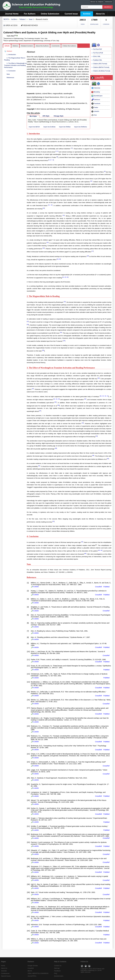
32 (54, 399)
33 (56, 399)
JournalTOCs (32, 976)
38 (56, 448)
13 (44, 208)
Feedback (57, 971)
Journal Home (12, 14)
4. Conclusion (11, 71)
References (10, 78)
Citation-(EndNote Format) (102, 71)
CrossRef (99, 587)
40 (108, 459)
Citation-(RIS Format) (100, 64)
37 (40, 411)
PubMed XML (98, 60)
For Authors (30, 14)
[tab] (7, 46)
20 (60, 259)
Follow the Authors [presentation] (69, 46)
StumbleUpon (97, 96)
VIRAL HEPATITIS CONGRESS (38, 973)
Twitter (95, 107)
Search (108, 7)
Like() (100, 78)
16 (44, 248)
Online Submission (50, 14)
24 (28, 325)
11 (49, 205)
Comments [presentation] (56, 46)
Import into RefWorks (80, 127)
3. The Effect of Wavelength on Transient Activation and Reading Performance (15, 65)
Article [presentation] (7, 46)
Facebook (96, 104)
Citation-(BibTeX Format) (101, 67)
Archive (87, 14)
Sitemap (57, 968)
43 (99, 550)
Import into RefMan (65, 127)
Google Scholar (33, 966)
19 (58, 259)
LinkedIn (95, 111)
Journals (4, 971)
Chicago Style (59, 116)
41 (39, 466)
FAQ (56, 973)
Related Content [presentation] (27, 46)
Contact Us (58, 966)
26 (99, 378)
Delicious (96, 100)
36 (59, 405)
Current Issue (71, 14)
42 (82, 542)
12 (51, 205)
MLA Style (33, 116)
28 (101, 396)
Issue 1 (31, 19)
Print (94, 115)
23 (67, 277)
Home (3, 966)
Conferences (5, 973)
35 (55, 402)
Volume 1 (23, 19)
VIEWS (83, 24)
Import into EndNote (49, 127)
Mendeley (96, 92)
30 (105, 396)
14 (64, 215)
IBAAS (30, 971)
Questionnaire (59, 976)
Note (8, 74)
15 (48, 243)
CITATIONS (106, 24)
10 (91, 181)
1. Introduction (11, 55)
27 (33, 389)
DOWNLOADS (94, 24)
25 (43, 350)
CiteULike (96, 88)
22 (65, 277)
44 (101, 550)
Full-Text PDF (98, 49)
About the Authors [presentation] (42, 46)
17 (93, 251)
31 (108, 396)
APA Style (46, 116)
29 (103, 396)
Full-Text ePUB (98, 53)
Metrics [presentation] (15, 46)
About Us (100, 14)
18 (88, 256)
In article (35, 587)
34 (59, 399)
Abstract (9, 51)
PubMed (106, 587)
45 (85, 554)
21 (63, 277)
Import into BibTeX (34, 127)
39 (93, 456)
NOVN (6, 19)
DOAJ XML (97, 56)
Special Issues (6, 976)
